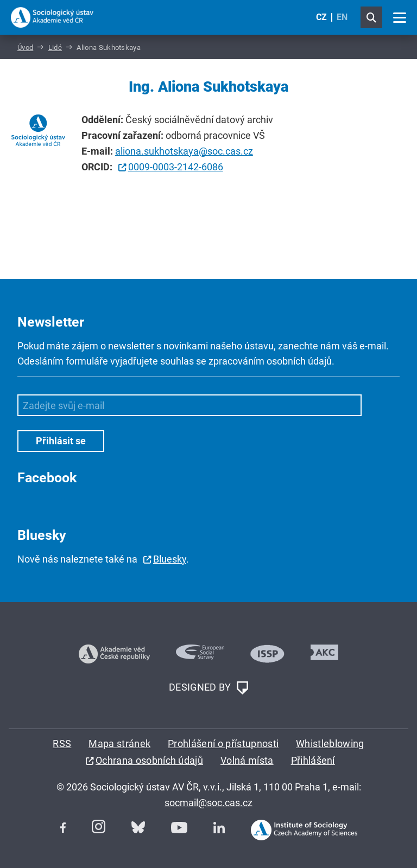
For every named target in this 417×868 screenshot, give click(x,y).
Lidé (55, 47)
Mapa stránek (119, 743)
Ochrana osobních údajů (149, 760)
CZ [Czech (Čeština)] (321, 17)
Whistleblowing (330, 743)
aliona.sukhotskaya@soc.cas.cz (184, 151)
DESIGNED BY (208, 688)
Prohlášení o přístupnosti (223, 743)
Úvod (25, 47)
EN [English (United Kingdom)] (342, 17)
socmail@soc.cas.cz (208, 803)
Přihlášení (313, 760)
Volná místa (247, 760)
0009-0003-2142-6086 (176, 167)
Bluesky (170, 559)
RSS (62, 743)
